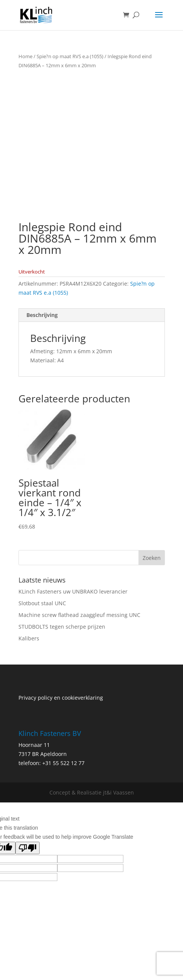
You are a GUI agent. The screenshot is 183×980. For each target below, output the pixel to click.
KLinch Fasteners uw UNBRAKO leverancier (73, 591)
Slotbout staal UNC (42, 603)
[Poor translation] (28, 848)
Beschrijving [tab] (42, 315)
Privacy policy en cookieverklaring (61, 698)
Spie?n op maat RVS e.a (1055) (70, 56)
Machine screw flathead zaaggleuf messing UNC (79, 615)
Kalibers (29, 638)
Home (25, 56)
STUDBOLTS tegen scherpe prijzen (62, 627)
